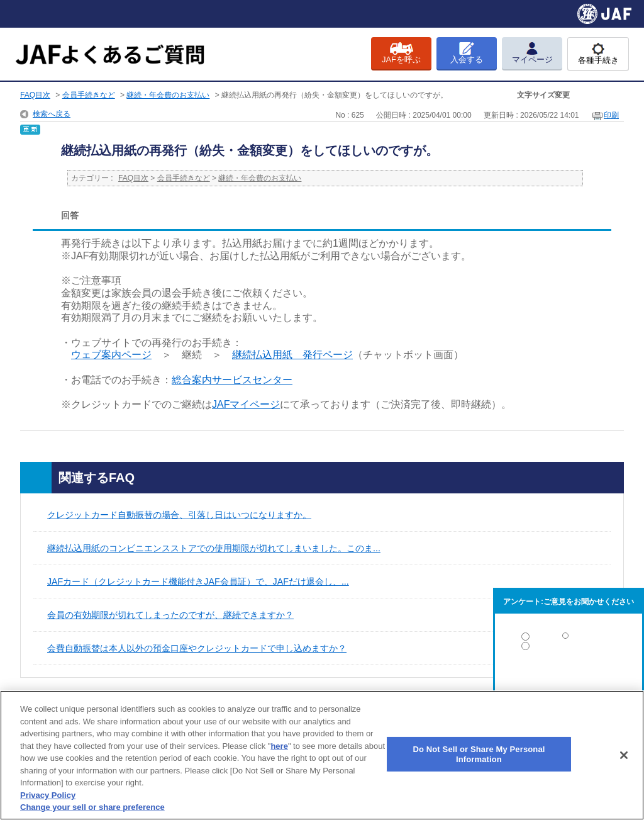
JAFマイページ (246, 404)
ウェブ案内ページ (111, 355)
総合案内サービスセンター (232, 380)
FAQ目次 (35, 95)
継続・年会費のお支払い (168, 95)
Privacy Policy (48, 795)
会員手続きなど (89, 95)
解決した (569, 639)
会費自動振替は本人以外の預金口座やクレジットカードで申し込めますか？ (197, 648)
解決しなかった (569, 681)
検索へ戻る (52, 114)
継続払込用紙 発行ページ (292, 355)
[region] (322, 755)
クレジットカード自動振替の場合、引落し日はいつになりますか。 (179, 515)
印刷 (611, 115)
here (279, 746)
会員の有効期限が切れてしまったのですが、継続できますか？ (170, 615)
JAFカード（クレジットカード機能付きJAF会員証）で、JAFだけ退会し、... (198, 581)
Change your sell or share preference (92, 807)
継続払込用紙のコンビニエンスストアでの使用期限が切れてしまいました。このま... (214, 548)
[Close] (624, 755)
